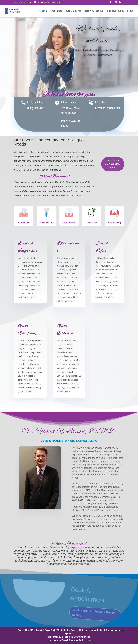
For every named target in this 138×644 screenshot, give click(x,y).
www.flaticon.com (82, 637)
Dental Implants (46, 223)
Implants (57, 11)
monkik (65, 637)
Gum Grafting (95, 11)
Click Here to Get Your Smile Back (98, 69)
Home (43, 11)
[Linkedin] (121, 3)
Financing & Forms (120, 11)
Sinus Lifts (74, 11)
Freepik (65, 640)
